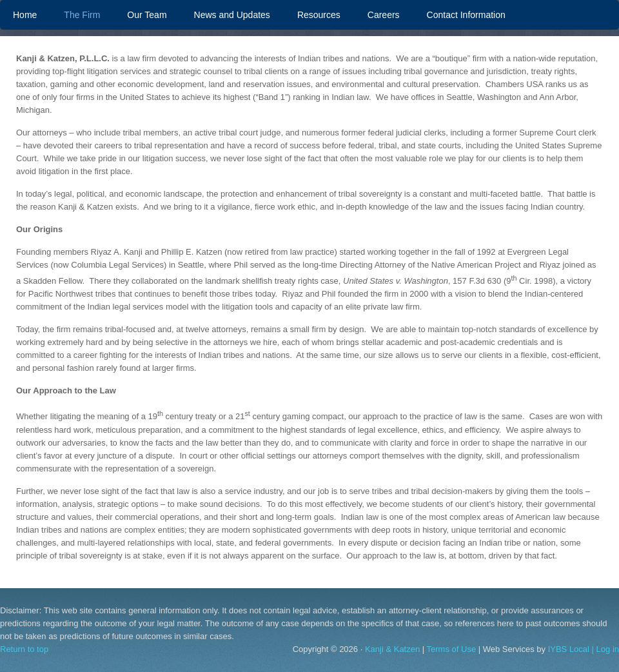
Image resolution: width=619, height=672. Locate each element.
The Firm (82, 15)
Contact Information (466, 15)
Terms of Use (452, 649)
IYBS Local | (572, 649)
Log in (608, 649)
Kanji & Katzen (392, 649)
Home (25, 15)
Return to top (24, 649)
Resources (319, 15)
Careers (384, 15)
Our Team (140, 15)
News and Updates (232, 15)
